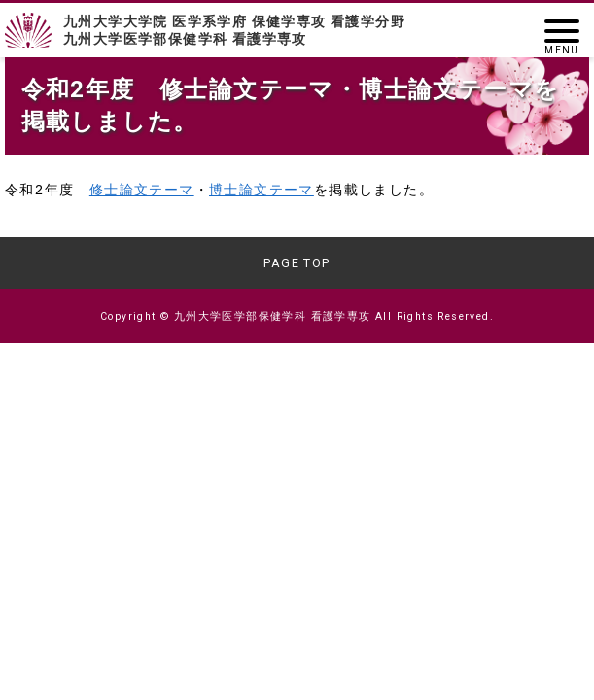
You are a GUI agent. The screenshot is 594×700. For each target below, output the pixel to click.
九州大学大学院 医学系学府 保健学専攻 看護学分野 (297, 31)
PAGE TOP (297, 263)
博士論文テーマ (262, 191)
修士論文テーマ (142, 191)
